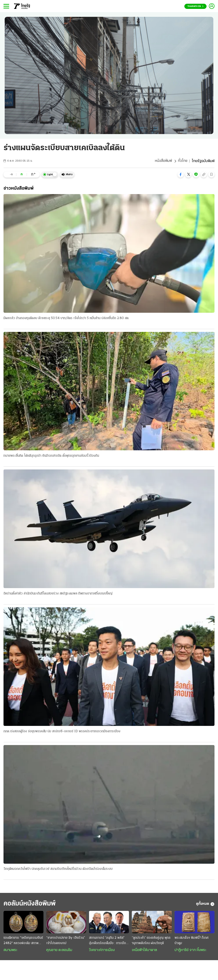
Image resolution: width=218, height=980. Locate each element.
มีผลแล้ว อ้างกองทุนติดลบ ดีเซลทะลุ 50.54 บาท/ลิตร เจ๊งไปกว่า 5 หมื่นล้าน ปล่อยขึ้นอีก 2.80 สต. (66, 318)
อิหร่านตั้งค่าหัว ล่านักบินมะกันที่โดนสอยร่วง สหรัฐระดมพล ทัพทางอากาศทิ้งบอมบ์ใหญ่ (58, 594)
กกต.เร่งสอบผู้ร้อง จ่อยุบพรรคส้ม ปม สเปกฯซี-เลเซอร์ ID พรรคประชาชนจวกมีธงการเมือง (62, 732)
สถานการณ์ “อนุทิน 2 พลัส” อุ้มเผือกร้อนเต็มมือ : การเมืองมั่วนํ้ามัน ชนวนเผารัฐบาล (107, 942)
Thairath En (195, 6)
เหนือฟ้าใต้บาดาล (144, 951)
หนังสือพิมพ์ (163, 161)
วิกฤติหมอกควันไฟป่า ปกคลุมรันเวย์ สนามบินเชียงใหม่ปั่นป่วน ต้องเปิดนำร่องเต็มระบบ (58, 869)
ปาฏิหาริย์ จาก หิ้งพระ (190, 951)
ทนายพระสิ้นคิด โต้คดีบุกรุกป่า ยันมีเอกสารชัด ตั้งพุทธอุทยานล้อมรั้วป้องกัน (51, 456)
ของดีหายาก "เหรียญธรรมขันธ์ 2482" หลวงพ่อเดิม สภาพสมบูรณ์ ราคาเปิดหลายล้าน (23, 942)
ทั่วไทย (183, 161)
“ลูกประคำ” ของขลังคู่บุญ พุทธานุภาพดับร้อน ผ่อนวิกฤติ (151, 941)
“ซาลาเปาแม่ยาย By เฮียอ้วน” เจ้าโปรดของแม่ (66, 941)
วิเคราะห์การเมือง (102, 951)
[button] (181, 174)
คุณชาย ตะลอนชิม (59, 951)
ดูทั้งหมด (205, 905)
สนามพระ (10, 951)
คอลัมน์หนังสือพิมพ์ (31, 904)
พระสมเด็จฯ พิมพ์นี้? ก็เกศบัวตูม (191, 941)
